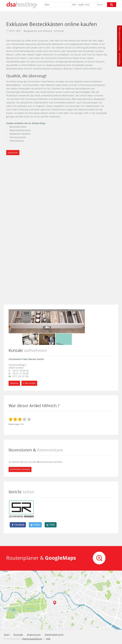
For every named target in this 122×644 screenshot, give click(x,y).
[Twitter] (35, 525)
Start (7, 635)
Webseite (14, 383)
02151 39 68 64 (20, 371)
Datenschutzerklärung (119, 39)
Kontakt (18, 635)
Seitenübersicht (54, 635)
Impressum (119, 59)
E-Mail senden (29, 383)
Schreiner (59, 31)
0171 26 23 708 (20, 376)
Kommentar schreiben (20, 469)
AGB (48, 639)
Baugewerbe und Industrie (38, 31)
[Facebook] (18, 525)
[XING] (51, 525)
